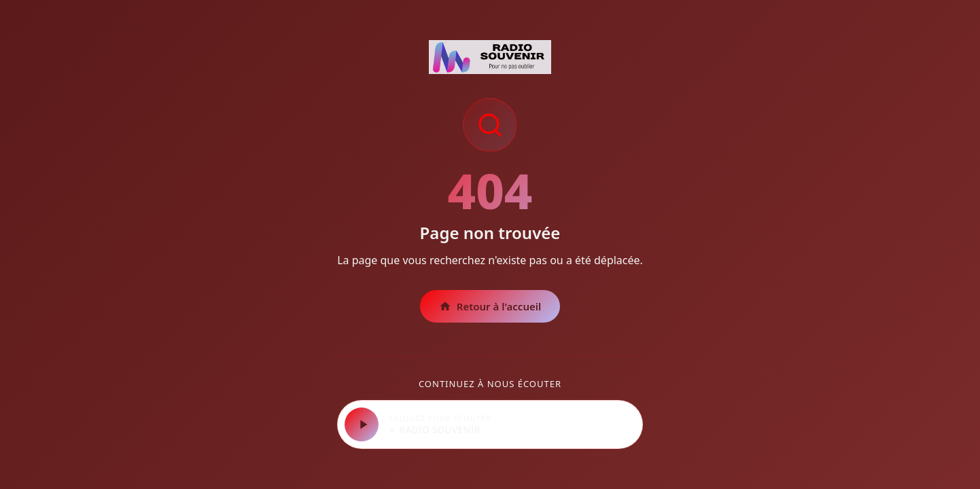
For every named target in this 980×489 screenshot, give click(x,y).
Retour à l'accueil (490, 306)
